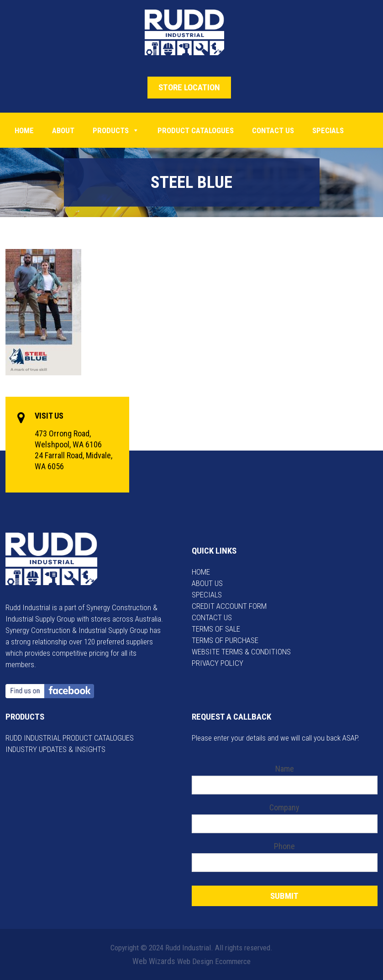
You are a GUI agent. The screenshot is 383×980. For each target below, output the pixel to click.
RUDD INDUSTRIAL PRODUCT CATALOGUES (70, 738)
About (63, 130)
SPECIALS (207, 595)
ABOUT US (207, 583)
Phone (284, 846)
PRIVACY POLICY (218, 663)
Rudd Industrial (191, 32)
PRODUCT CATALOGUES (196, 130)
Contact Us (273, 130)
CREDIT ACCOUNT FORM (229, 606)
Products (116, 130)
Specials (328, 130)
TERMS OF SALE (216, 629)
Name (285, 769)
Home (24, 130)
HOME (201, 572)
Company (284, 807)
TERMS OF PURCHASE (225, 640)
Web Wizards (154, 961)
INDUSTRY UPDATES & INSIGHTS (55, 749)
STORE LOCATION (189, 87)
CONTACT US (212, 617)
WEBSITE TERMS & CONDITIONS (241, 652)
